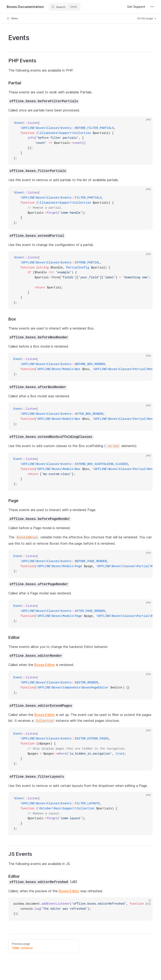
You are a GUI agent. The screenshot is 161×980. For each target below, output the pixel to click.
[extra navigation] (152, 7)
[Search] (65, 7)
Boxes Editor (45, 665)
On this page (147, 18)
